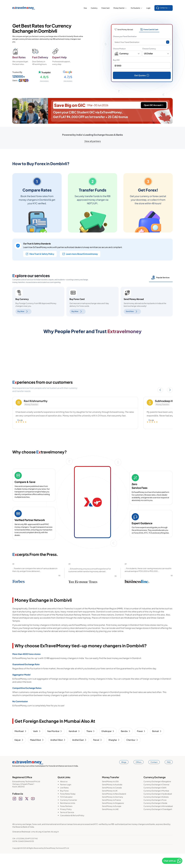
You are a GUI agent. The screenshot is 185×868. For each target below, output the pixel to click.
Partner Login (66, 799)
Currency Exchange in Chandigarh (158, 824)
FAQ (169, 776)
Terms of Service (67, 827)
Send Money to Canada (112, 802)
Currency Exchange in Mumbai (156, 805)
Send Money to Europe (112, 821)
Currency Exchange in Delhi (155, 802)
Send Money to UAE (110, 824)
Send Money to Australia (112, 799)
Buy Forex (64, 805)
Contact (154, 776)
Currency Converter (69, 814)
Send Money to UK (110, 805)
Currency (94, 8)
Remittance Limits (68, 817)
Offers (138, 776)
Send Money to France (111, 814)
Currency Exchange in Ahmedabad (158, 821)
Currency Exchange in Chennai (156, 799)
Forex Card (105, 8)
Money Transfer (120, 8)
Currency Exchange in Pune (155, 814)
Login (148, 8)
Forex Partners (66, 821)
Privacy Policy (66, 824)
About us (64, 796)
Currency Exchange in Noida (155, 817)
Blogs (124, 776)
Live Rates (64, 802)
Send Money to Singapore (113, 817)
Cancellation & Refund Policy (72, 830)
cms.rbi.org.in (37, 846)
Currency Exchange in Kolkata (156, 811)
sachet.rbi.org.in (52, 846)
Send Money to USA (110, 796)
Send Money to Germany (113, 811)
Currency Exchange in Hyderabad (158, 808)
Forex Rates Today (68, 808)
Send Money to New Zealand (114, 808)
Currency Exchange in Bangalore (157, 796)
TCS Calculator (66, 811)
